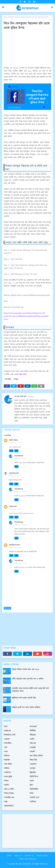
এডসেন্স (7, 739)
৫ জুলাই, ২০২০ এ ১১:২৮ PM (16, 476)
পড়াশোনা (33, 764)
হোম (5, 17)
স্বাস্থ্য (6, 802)
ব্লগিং (32, 785)
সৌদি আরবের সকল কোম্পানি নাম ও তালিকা (28, 679)
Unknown (13, 506)
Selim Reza (13, 440)
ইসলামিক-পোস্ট (10, 735)
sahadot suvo (15, 545)
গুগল (6, 752)
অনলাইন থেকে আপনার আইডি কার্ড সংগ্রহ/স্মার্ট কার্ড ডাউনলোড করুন (30, 690)
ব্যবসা (32, 781)
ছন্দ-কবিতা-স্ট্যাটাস (37, 756)
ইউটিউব (33, 731)
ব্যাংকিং (7, 785)
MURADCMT (14, 473)
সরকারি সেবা (35, 798)
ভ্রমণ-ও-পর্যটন (9, 789)
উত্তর (11, 451)
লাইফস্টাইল (34, 789)
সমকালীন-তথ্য (9, 798)
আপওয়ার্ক (33, 727)
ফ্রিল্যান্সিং (33, 773)
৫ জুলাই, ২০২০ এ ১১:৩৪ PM (16, 509)
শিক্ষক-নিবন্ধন (9, 793)
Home (9, 856)
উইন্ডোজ (33, 735)
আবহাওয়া (8, 731)
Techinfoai (30, 397)
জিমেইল (7, 760)
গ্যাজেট (32, 752)
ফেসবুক (16, 379)
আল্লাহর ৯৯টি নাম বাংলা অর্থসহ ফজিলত (26, 707)
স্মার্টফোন (33, 802)
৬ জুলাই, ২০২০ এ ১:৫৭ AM (21, 563)
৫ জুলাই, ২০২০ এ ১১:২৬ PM (16, 443)
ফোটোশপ (8, 773)
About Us (18, 856)
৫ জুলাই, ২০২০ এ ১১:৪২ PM (21, 525)
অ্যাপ (6, 727)
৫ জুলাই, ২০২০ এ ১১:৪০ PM (21, 458)
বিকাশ (6, 781)
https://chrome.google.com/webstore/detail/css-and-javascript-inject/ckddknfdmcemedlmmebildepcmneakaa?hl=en (26, 316)
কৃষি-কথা (33, 743)
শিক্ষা (32, 793)
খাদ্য (6, 747)
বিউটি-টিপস (34, 777)
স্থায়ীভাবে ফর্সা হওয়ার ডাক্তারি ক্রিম (24, 698)
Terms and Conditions (28, 859)
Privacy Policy (43, 856)
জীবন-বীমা (34, 760)
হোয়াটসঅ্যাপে (9, 806)
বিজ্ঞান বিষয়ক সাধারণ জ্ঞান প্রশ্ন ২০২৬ (26, 669)
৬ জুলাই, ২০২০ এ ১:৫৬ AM (15, 547)
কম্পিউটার (8, 743)
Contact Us (29, 856)
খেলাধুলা (33, 747)
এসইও (32, 739)
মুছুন (16, 451)
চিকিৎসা (7, 756)
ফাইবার (7, 768)
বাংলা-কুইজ (8, 777)
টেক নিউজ (10, 17)
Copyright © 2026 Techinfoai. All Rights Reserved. (27, 864)
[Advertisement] (27, 46)
